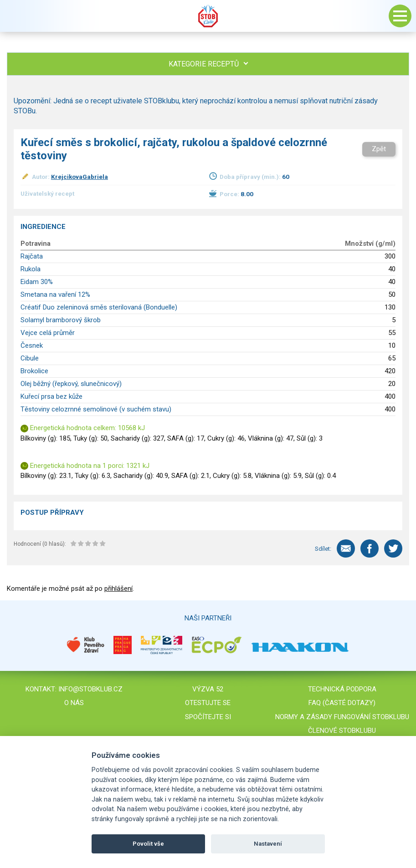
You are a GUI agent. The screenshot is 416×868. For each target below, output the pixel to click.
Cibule (30, 358)
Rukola (31, 269)
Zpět (379, 149)
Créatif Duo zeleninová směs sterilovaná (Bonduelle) (99, 307)
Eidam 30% (37, 282)
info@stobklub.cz (90, 689)
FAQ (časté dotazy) (342, 703)
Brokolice (34, 371)
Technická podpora (342, 689)
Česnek (32, 345)
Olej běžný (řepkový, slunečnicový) (71, 384)
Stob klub (208, 16)
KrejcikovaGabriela (80, 177)
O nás (74, 703)
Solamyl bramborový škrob (61, 320)
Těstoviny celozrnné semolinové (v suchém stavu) (96, 409)
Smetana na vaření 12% (55, 294)
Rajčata (32, 256)
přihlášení (118, 589)
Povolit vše (148, 844)
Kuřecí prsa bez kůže (51, 396)
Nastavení (268, 844)
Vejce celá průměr (48, 333)
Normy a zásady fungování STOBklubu (342, 717)
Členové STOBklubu (342, 731)
